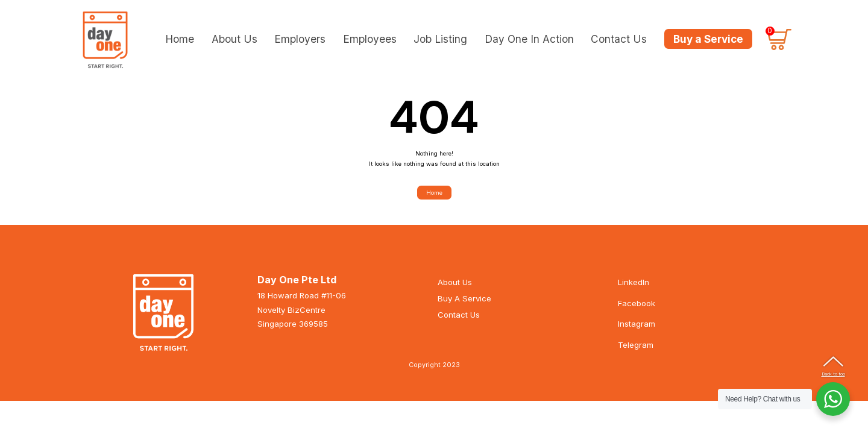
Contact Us (619, 38)
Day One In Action (529, 38)
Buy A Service (464, 307)
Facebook (637, 311)
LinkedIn (634, 291)
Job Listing (440, 38)
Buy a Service (708, 39)
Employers (300, 38)
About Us (234, 38)
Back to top (833, 374)
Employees (370, 38)
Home (180, 38)
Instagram (637, 332)
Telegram (636, 353)
